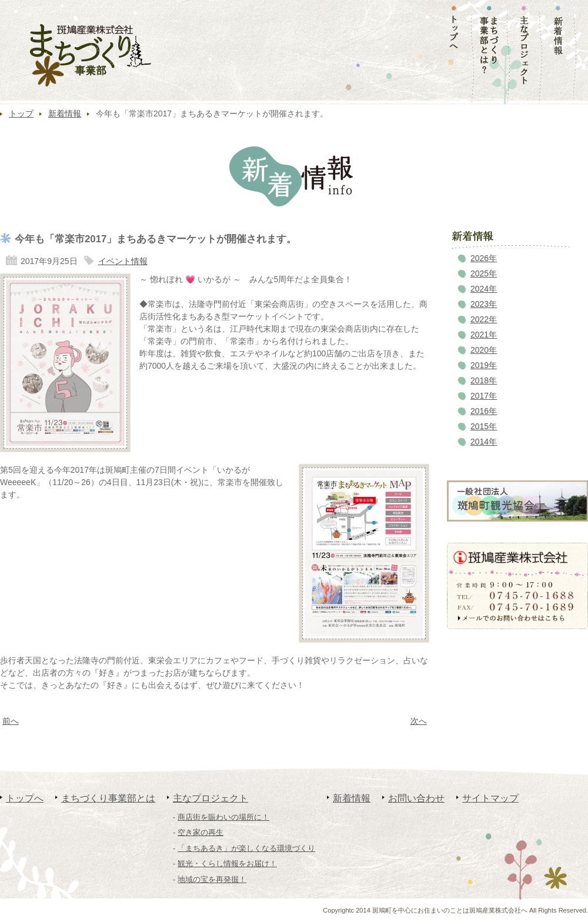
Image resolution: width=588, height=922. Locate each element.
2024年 (484, 289)
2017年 (484, 396)
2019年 (484, 365)
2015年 (484, 426)
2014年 (484, 442)
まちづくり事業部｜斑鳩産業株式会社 (91, 56)
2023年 (484, 304)
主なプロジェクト (211, 798)
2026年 (484, 258)
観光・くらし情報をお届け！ (227, 863)
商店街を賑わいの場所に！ (223, 817)
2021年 (484, 335)
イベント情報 (123, 261)
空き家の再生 (201, 832)
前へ (11, 721)
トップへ (25, 798)
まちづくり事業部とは (108, 798)
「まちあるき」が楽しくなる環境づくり (246, 848)
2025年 (484, 273)
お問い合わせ (416, 798)
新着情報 (65, 113)
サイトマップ (490, 798)
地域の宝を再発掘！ (212, 879)
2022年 (484, 319)
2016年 (484, 411)
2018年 (484, 380)
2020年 (484, 350)
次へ (419, 721)
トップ (21, 113)
